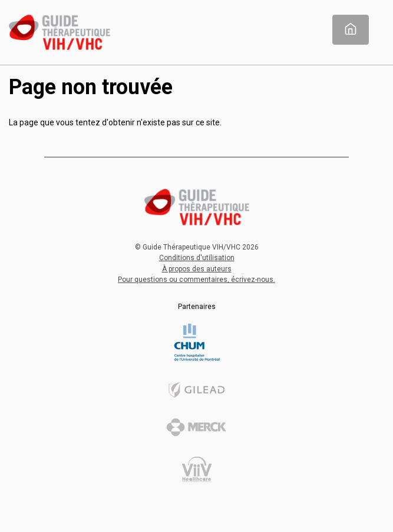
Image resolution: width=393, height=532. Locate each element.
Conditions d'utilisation (197, 258)
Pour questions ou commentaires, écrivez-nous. (196, 280)
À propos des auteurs (197, 269)
